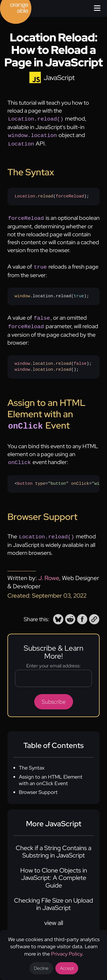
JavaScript (59, 78)
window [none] (22, 293)
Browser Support (38, 786)
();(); (53, 363)
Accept (67, 968)
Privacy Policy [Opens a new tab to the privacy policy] (67, 954)
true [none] (79, 293)
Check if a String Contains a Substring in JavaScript (53, 845)
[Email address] (53, 672)
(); (52, 195)
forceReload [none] (70, 195)
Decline (41, 968)
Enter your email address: (53, 659)
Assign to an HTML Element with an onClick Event (51, 774)
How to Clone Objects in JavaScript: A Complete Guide (54, 872)
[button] (58, 613)
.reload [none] (44, 195)
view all (54, 917)
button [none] (25, 478)
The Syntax (32, 761)
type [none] (40, 478)
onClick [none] (80, 478)
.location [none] (42, 360)
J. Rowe (49, 572)
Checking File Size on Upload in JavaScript (53, 898)
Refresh (57, 478)
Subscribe (54, 696)
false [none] (80, 360)
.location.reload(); (52, 293)
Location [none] (25, 195)
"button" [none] (58, 478)
